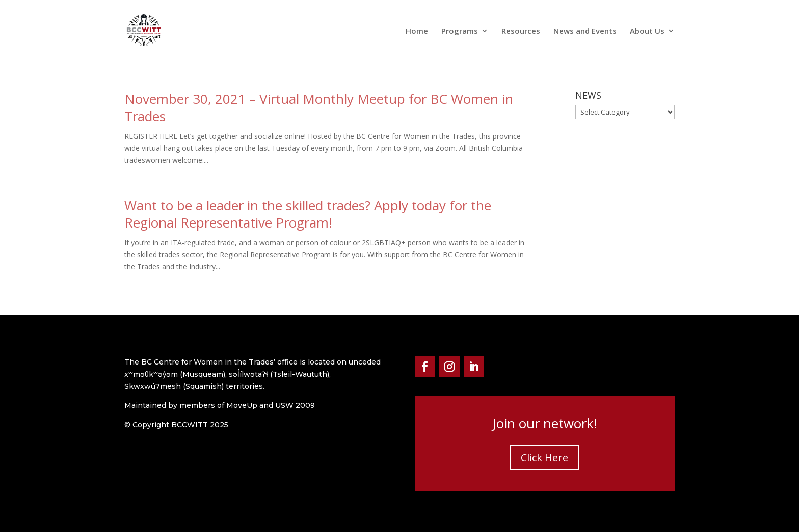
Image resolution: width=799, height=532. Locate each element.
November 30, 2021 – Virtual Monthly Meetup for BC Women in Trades (319, 107)
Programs (460, 31)
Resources (521, 31)
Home (417, 31)
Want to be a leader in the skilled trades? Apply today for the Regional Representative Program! (308, 214)
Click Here (544, 457)
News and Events (585, 31)
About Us (647, 31)
